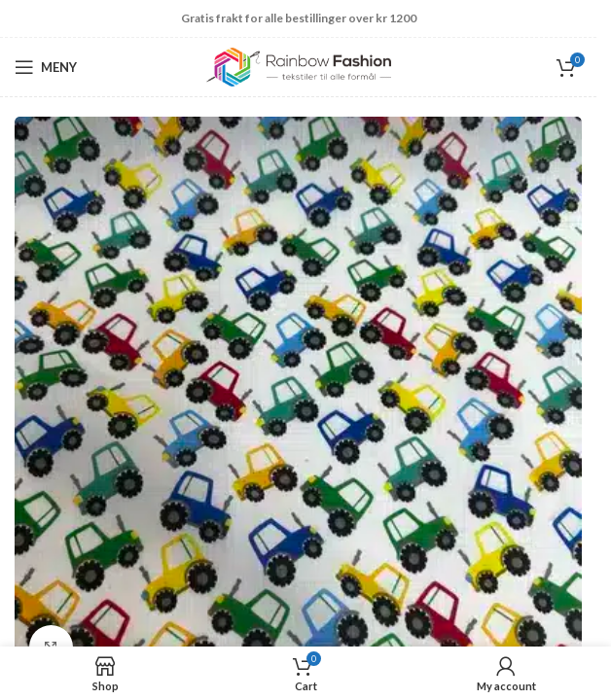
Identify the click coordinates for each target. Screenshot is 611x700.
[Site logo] (299, 66)
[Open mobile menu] (46, 67)
